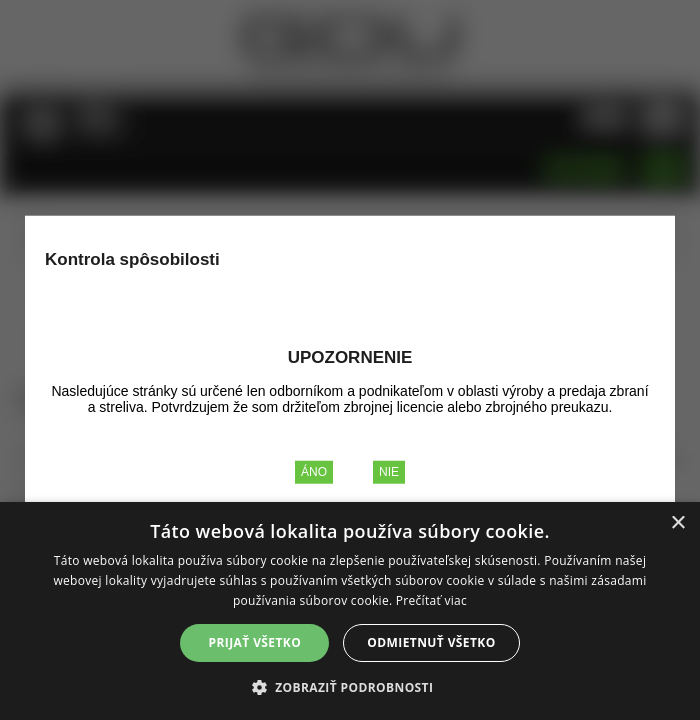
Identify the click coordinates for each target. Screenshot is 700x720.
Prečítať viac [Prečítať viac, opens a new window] (431, 600)
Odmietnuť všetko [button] (431, 642)
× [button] (677, 523)
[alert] (350, 611)
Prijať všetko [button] (255, 642)
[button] (350, 686)
